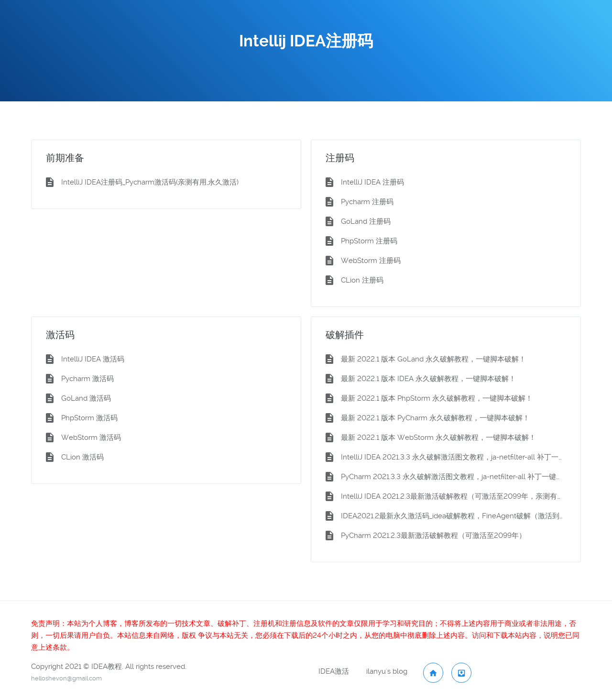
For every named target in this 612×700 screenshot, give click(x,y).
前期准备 (65, 158)
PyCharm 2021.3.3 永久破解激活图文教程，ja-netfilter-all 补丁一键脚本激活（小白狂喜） (454, 477)
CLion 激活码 (82, 457)
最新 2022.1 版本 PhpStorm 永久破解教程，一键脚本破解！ (437, 398)
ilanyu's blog (387, 671)
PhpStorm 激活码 (89, 418)
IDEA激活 (334, 671)
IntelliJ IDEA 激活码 (93, 359)
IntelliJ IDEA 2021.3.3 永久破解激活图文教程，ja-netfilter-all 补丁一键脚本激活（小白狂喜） (454, 457)
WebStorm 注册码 (371, 261)
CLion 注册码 (362, 280)
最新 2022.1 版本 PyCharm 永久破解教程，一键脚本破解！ (435, 418)
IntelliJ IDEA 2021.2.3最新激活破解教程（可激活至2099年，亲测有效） (454, 496)
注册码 (340, 158)
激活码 (60, 335)
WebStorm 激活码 (91, 437)
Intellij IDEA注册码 (306, 41)
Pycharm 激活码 (87, 379)
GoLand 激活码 (86, 398)
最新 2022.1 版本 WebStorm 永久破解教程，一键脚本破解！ (438, 437)
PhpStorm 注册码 (369, 241)
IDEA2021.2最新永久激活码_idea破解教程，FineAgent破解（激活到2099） (454, 516)
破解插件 (345, 335)
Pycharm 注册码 (367, 202)
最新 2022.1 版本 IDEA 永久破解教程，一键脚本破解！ (428, 379)
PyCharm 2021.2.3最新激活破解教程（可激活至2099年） (433, 536)
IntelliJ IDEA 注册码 (372, 182)
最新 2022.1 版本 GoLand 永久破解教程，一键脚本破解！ (433, 359)
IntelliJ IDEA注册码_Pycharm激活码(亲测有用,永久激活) (150, 182)
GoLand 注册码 (366, 221)
